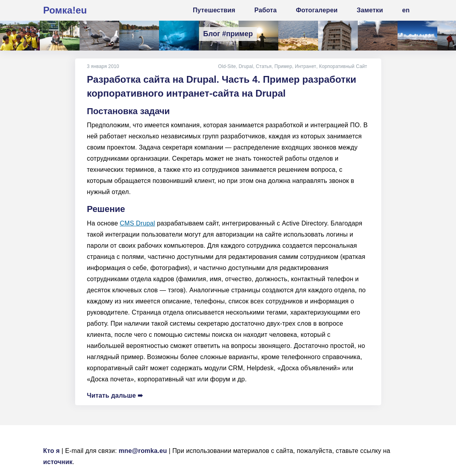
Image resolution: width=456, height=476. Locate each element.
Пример (284, 66)
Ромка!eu (65, 10)
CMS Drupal (137, 223)
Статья (264, 66)
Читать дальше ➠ (115, 395)
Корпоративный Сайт (343, 66)
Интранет (306, 66)
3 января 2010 (103, 66)
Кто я (52, 451)
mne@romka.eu (143, 451)
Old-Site (228, 66)
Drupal (246, 66)
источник (58, 462)
